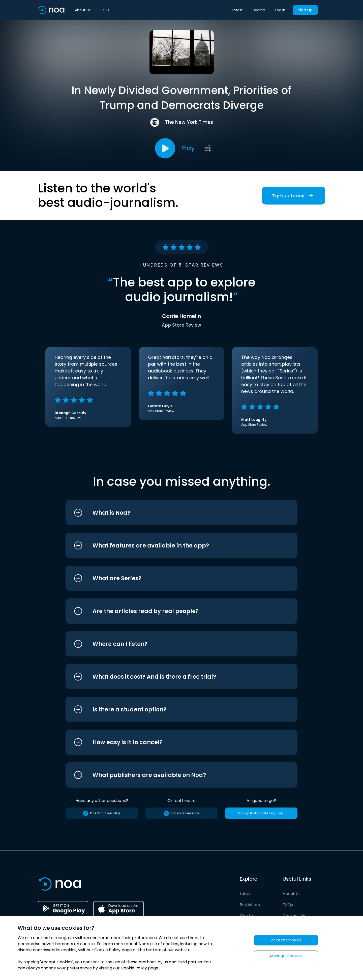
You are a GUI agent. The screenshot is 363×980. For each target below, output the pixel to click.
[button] (172, 513)
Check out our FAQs (102, 813)
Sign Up (305, 10)
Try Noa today (294, 196)
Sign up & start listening (261, 813)
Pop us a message (181, 813)
